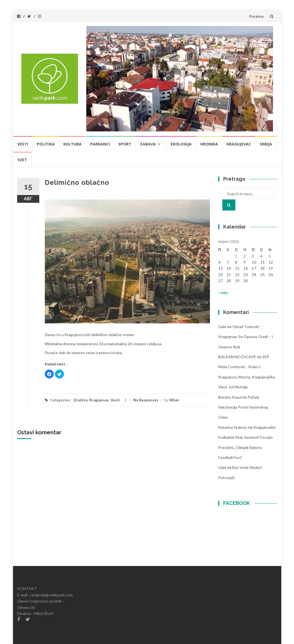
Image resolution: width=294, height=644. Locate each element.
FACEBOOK (237, 503)
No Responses (146, 400)
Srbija (266, 144)
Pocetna (256, 16)
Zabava (148, 144)
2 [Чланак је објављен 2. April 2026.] (244, 256)
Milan (174, 400)
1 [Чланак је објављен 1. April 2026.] (236, 256)
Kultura (72, 144)
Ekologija (181, 144)
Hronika (209, 144)
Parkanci (100, 144)
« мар (223, 293)
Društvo (81, 400)
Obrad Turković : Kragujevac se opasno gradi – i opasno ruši (246, 337)
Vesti (23, 144)
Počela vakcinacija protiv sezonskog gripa (243, 407)
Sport (125, 144)
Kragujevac (239, 144)
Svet (22, 160)
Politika (46, 144)
